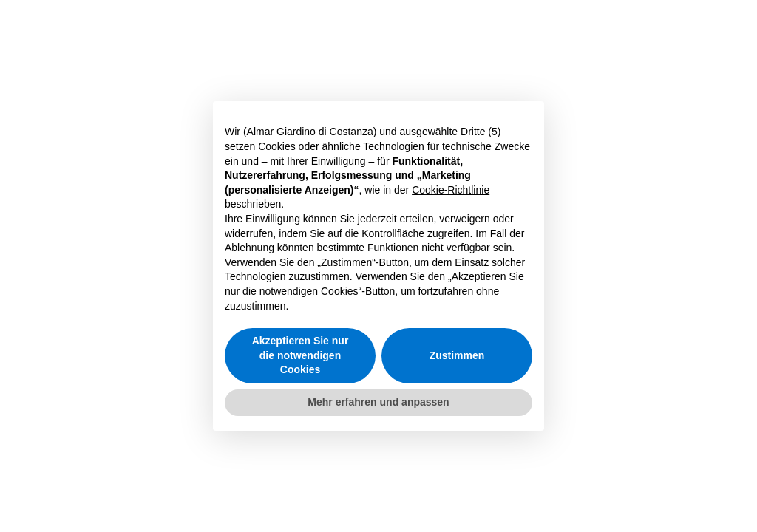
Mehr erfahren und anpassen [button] (378, 402)
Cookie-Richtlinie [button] (451, 190)
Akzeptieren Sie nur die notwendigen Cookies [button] (301, 355)
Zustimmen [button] (457, 355)
